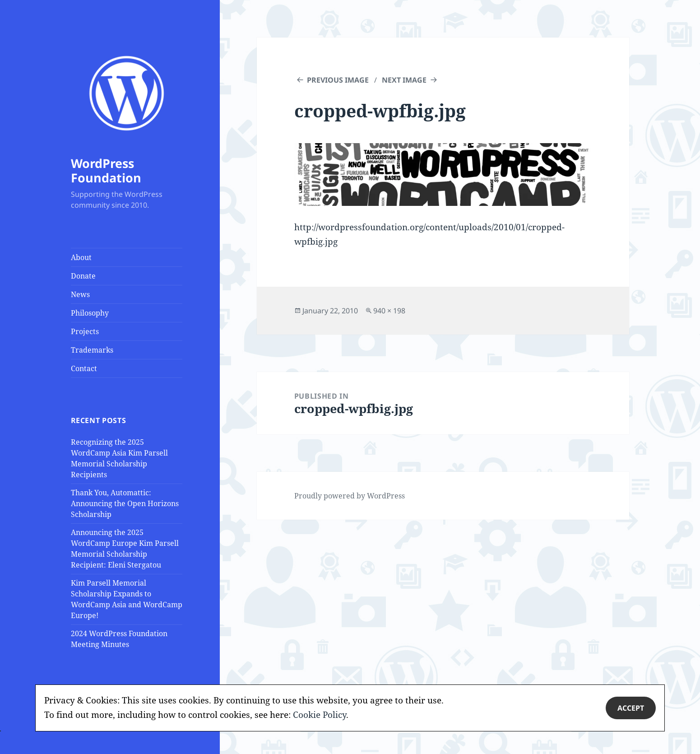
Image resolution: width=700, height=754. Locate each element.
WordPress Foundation (106, 170)
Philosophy (90, 313)
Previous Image (338, 80)
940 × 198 (389, 311)
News (80, 294)
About (81, 257)
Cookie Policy (320, 715)
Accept (631, 708)
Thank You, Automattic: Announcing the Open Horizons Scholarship (125, 503)
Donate (83, 276)
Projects (85, 331)
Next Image (404, 80)
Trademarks (92, 350)
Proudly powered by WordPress (350, 496)
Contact (84, 368)
